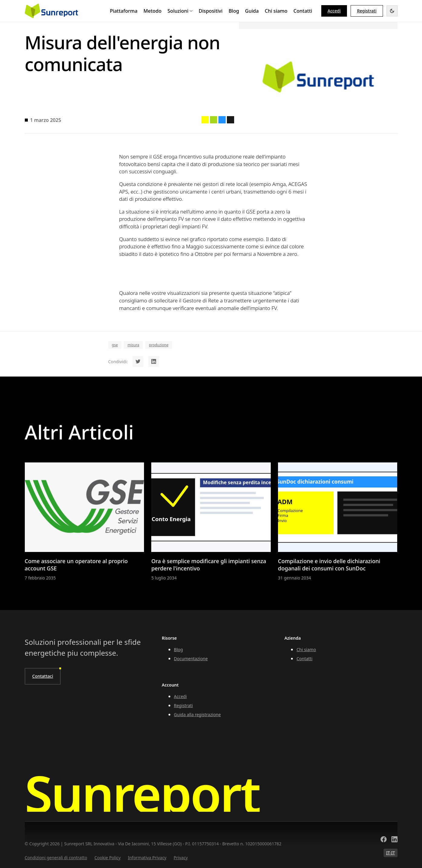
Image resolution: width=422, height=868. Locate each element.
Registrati (183, 705)
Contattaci (43, 676)
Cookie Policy (107, 858)
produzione (159, 345)
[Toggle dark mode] (392, 11)
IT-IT (390, 853)
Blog (234, 11)
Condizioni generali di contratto (56, 858)
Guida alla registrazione (197, 715)
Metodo (152, 11)
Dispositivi (211, 11)
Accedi (334, 11)
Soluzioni (180, 11)
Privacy (181, 858)
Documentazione (191, 659)
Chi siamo (276, 11)
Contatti (303, 11)
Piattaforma (124, 11)
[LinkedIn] (394, 840)
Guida (252, 11)
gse (115, 345)
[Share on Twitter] (138, 361)
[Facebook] (384, 840)
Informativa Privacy (147, 858)
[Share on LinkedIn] (154, 361)
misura (133, 345)
